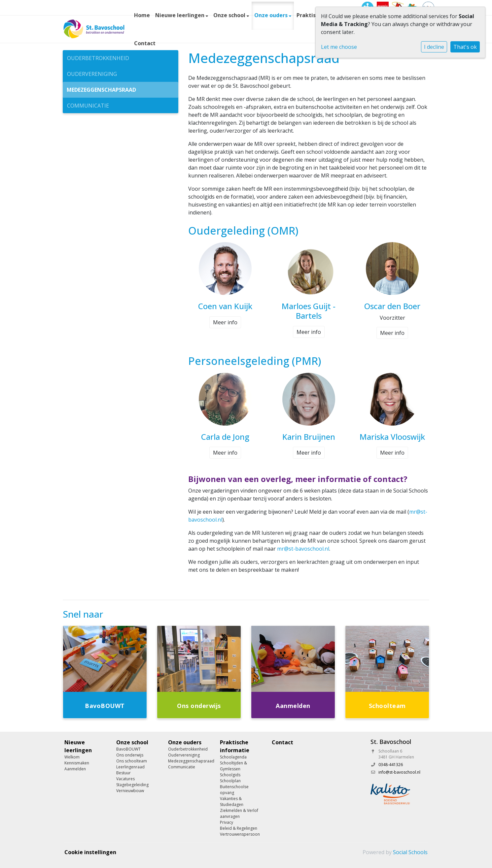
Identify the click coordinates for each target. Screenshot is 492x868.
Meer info (225, 322)
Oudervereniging (92, 74)
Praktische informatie (235, 746)
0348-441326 (391, 765)
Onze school (230, 15)
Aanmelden (75, 769)
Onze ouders (272, 15)
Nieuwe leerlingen (180, 15)
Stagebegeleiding (132, 785)
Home (142, 15)
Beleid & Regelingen (239, 828)
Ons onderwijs (130, 755)
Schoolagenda (233, 757)
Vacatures (125, 779)
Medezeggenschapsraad (101, 90)
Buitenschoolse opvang (234, 790)
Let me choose (339, 47)
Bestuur (123, 773)
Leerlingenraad (130, 767)
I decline (434, 47)
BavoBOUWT (128, 749)
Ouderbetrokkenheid (98, 58)
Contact (145, 43)
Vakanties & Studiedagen (232, 802)
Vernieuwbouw (130, 791)
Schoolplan (230, 781)
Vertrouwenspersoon (240, 834)
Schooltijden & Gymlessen (233, 766)
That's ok (465, 47)
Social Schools (410, 852)
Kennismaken (77, 763)
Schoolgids (230, 775)
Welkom (72, 757)
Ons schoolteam (132, 761)
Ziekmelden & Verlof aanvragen (239, 813)
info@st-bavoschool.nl (399, 772)
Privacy (227, 822)
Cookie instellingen (90, 852)
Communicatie (88, 106)
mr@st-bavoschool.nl (303, 549)
